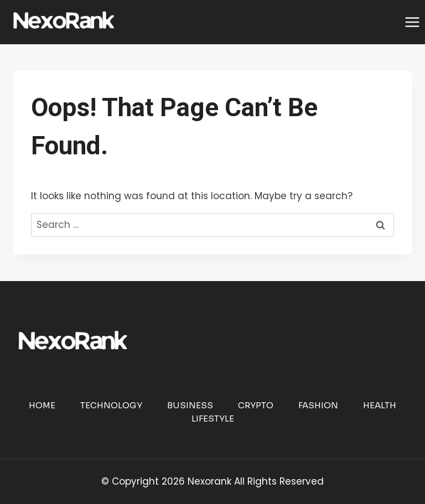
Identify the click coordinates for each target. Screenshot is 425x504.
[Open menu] (412, 22)
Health (380, 405)
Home (42, 405)
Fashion (318, 405)
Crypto (256, 405)
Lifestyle (213, 419)
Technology (111, 405)
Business (190, 405)
